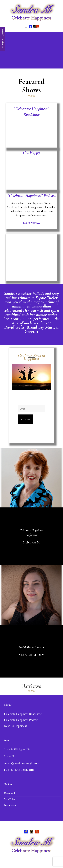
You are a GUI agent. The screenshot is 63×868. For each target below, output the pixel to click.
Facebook (10, 793)
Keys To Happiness (15, 726)
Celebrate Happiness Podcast (21, 720)
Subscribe (25, 419)
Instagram (10, 805)
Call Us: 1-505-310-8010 (19, 770)
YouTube (9, 799)
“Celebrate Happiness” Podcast (31, 196)
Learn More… (31, 223)
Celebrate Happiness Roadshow (23, 714)
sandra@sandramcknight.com (22, 763)
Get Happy (31, 153)
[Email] (31, 409)
